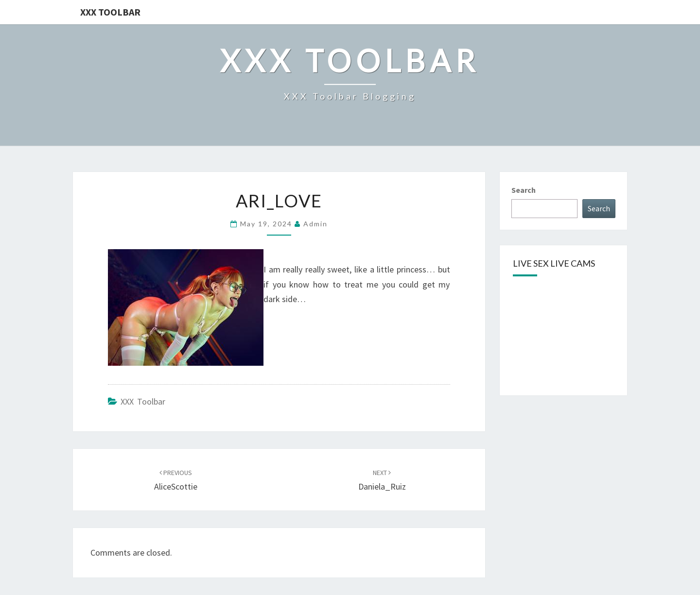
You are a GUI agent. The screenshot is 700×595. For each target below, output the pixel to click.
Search (524, 190)
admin (315, 224)
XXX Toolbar (110, 12)
